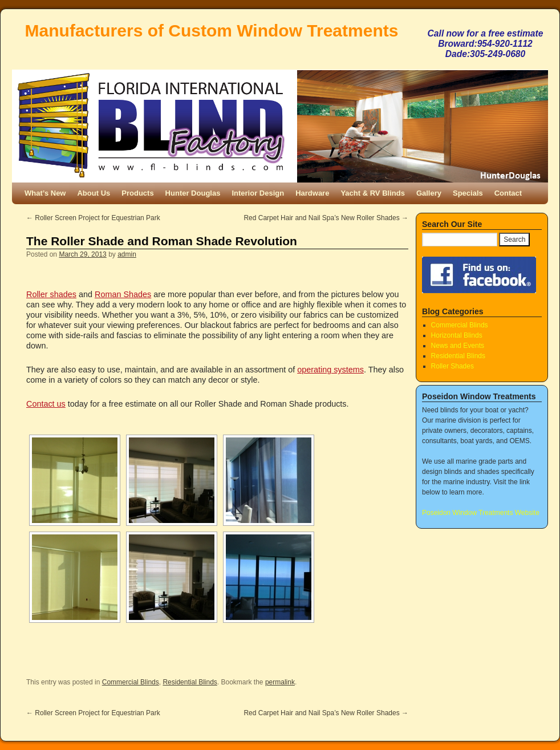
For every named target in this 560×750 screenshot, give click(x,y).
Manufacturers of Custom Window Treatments (212, 31)
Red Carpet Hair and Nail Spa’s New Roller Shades (326, 218)
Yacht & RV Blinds (372, 193)
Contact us (46, 404)
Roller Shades (453, 366)
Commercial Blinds (131, 682)
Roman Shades (123, 294)
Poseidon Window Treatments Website (481, 513)
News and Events (458, 346)
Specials (468, 193)
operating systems (330, 370)
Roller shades (51, 294)
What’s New (45, 193)
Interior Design (258, 193)
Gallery (429, 193)
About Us (94, 193)
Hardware (312, 193)
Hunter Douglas (193, 193)
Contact (508, 193)
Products (137, 193)
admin (127, 254)
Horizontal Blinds (457, 335)
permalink (280, 682)
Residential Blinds (190, 682)
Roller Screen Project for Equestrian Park (93, 218)
